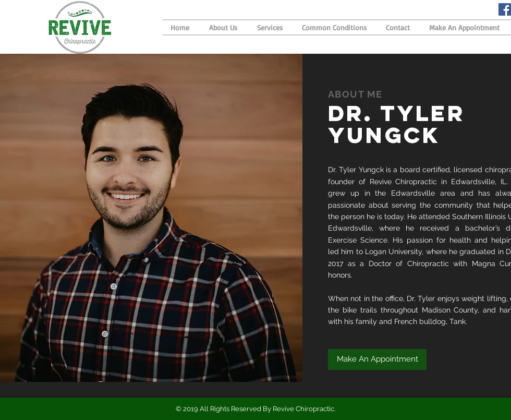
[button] (377, 359)
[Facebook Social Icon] (505, 9)
